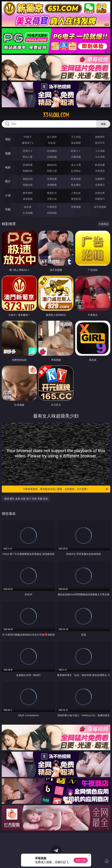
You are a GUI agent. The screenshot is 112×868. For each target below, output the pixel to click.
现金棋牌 (76, 143)
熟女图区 (76, 185)
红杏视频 (28, 213)
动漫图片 (100, 179)
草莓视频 (76, 207)
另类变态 (100, 171)
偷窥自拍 (28, 179)
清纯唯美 (52, 185)
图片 (8, 181)
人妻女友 (76, 193)
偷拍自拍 (52, 165)
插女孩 (28, 207)
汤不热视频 (100, 207)
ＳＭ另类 (100, 157)
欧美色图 (76, 179)
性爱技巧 (100, 199)
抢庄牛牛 (100, 143)
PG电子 (28, 137)
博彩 (8, 139)
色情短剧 (52, 213)
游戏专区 (100, 137)
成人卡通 (76, 165)
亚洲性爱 (28, 165)
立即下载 (81, 860)
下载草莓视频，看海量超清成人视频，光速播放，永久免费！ (66, 489)
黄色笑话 (76, 199)
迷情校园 (28, 199)
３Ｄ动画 (100, 151)
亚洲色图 (52, 179)
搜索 (103, 124)
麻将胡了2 (28, 143)
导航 (8, 209)
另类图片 (100, 185)
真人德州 (52, 137)
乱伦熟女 (76, 171)
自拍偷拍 (52, 151)
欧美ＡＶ (76, 151)
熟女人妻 (28, 157)
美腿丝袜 (28, 185)
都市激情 (28, 193)
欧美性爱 (100, 165)
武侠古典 (100, 193)
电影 (8, 167)
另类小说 (52, 199)
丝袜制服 (52, 157)
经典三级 (52, 171)
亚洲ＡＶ (28, 151)
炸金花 (52, 143)
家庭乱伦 (52, 193)
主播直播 (76, 157)
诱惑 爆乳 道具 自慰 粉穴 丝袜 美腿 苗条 (26, 499)
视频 (8, 153)
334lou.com (56, 115)
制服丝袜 (28, 171)
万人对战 (76, 137)
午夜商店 (52, 207)
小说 (8, 195)
